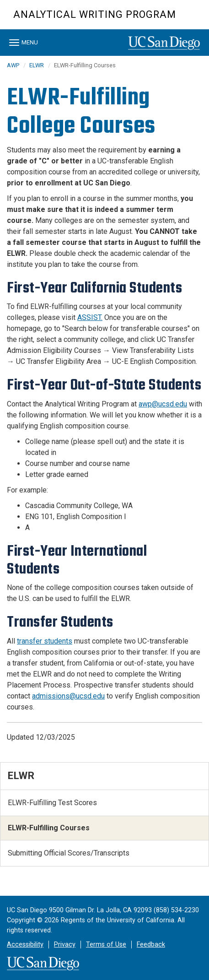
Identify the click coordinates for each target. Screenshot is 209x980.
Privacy (65, 945)
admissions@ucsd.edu (68, 696)
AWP (13, 65)
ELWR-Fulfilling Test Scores (52, 803)
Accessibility (25, 945)
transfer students (45, 641)
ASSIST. (90, 317)
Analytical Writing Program (95, 14)
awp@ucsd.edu (163, 404)
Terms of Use (106, 945)
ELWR (37, 65)
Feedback (151, 945)
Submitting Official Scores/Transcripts (69, 853)
